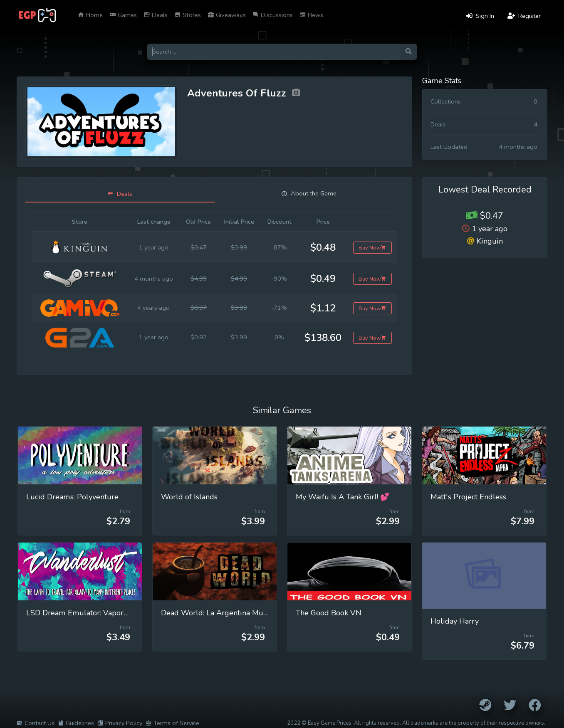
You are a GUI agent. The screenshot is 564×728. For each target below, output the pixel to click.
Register (524, 16)
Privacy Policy (120, 723)
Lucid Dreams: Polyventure (72, 497)
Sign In (480, 16)
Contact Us (36, 723)
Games (123, 15)
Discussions (273, 15)
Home (90, 15)
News (311, 15)
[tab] (120, 194)
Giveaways (227, 15)
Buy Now (372, 248)
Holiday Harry (455, 621)
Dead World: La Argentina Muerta (219, 613)
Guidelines (76, 723)
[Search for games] (273, 52)
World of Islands (189, 497)
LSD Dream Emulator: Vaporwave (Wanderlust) (108, 613)
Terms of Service (172, 723)
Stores (188, 15)
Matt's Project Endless (468, 497)
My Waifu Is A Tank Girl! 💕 (343, 497)
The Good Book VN (329, 613)
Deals (156, 15)
